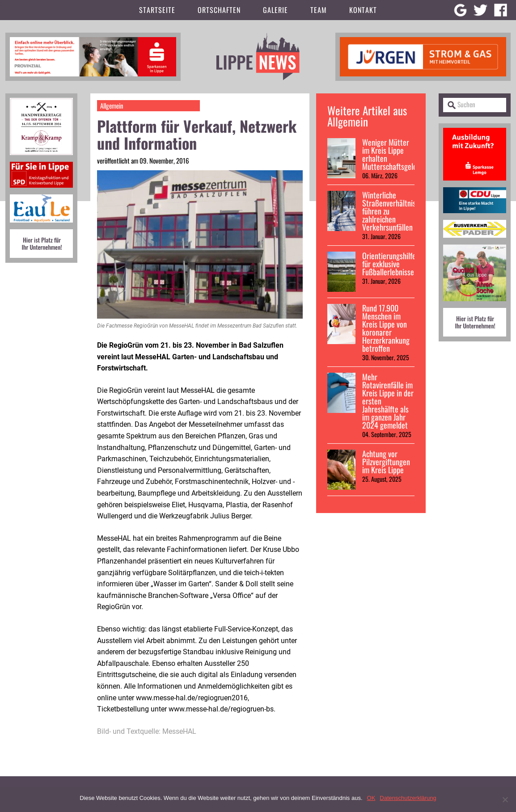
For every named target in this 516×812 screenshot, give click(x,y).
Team (319, 10)
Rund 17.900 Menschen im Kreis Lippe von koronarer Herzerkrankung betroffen (386, 328)
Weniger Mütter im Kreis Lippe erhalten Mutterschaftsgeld (389, 154)
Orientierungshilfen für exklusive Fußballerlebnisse (391, 264)
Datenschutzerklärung (408, 798)
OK (371, 798)
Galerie (275, 10)
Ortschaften (219, 10)
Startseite (157, 10)
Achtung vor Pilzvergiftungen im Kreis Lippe (386, 462)
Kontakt (363, 10)
